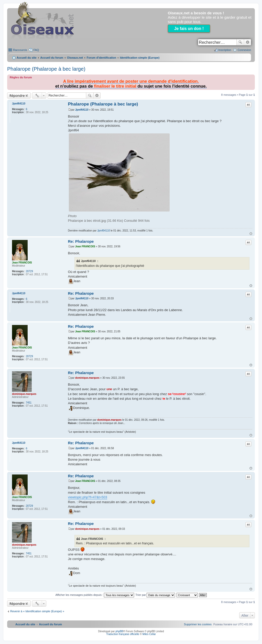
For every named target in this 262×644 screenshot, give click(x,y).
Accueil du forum (52, 58)
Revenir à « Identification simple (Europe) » (37, 611)
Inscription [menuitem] (225, 50)
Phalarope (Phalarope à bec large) (46, 69)
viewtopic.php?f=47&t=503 (88, 497)
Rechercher (240, 42)
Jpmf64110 (19, 104)
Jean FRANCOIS (22, 263)
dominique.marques (24, 394)
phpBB (119, 631)
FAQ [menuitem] (36, 50)
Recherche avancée (248, 42)
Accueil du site (27, 58)
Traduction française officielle (123, 634)
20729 (29, 271)
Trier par (155, 595)
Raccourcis (20, 50)
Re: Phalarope (81, 241)
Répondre (17, 96)
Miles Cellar (149, 634)
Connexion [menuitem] (244, 50)
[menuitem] (198, 624)
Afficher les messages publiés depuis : (95, 595)
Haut (251, 234)
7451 (29, 403)
